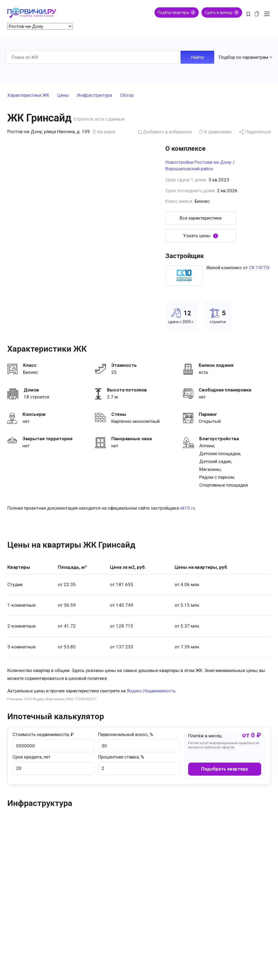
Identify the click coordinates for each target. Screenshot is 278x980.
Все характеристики (201, 218)
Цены (63, 95)
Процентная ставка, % (139, 764)
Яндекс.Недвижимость (151, 691)
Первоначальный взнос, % (139, 742)
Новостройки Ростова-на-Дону (198, 162)
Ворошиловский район (189, 169)
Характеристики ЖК (28, 95)
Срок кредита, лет (53, 764)
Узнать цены (201, 236)
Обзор (127, 95)
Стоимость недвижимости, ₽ (53, 742)
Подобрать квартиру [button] (225, 769)
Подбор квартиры (177, 12)
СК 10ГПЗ (259, 268)
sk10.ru (188, 508)
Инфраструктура (94, 95)
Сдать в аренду (222, 12)
